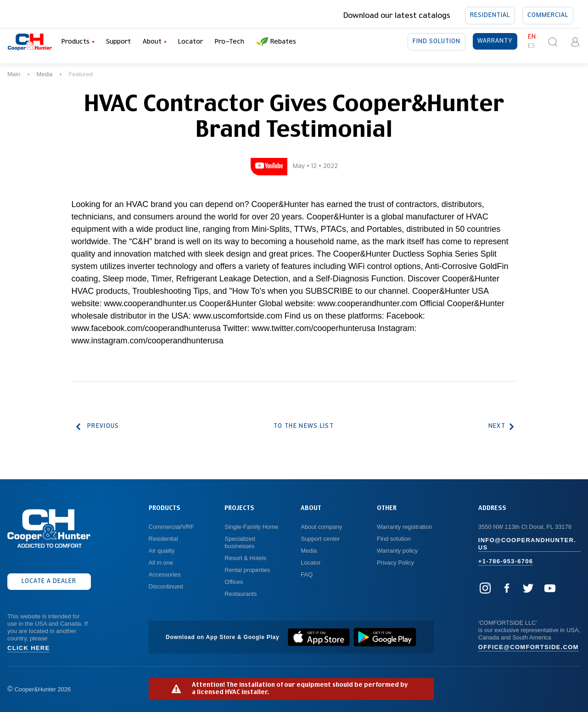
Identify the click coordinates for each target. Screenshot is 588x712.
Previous (98, 427)
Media (44, 74)
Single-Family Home (251, 527)
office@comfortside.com (529, 647)
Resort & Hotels (245, 558)
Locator (190, 42)
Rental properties (247, 570)
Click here (28, 648)
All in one (161, 563)
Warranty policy (397, 551)
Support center (320, 539)
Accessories (165, 575)
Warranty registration (405, 527)
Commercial (548, 16)
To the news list (304, 426)
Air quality (162, 551)
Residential (490, 16)
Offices (234, 582)
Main (14, 74)
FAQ (307, 575)
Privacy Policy (395, 563)
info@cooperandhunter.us (527, 544)
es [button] (532, 46)
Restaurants (241, 594)
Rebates (276, 42)
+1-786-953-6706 (506, 561)
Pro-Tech (230, 42)
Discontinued (166, 586)
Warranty (495, 41)
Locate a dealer (49, 582)
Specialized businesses (241, 542)
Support (118, 42)
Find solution (437, 42)
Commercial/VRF (171, 527)
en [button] (532, 37)
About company (321, 527)
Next (500, 427)
